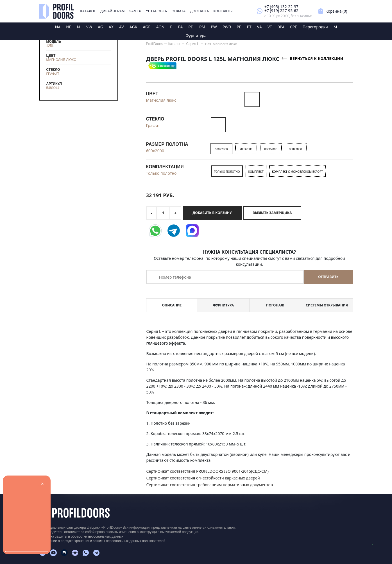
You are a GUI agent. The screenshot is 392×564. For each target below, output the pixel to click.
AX (111, 27)
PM (202, 27)
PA (181, 27)
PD (191, 27)
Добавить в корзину (212, 213)
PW (214, 27)
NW (89, 27)
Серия (192, 44)
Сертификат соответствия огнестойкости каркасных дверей (203, 478)
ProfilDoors (154, 44)
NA (58, 27)
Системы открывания (327, 305)
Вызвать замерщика (272, 213)
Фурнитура (196, 36)
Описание (172, 305)
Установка (156, 11)
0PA (281, 27)
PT (249, 27)
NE (69, 27)
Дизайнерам (113, 11)
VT (270, 27)
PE (239, 27)
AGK (133, 27)
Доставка (200, 11)
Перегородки (315, 27)
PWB (227, 27)
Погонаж (275, 305)
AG (100, 27)
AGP (147, 27)
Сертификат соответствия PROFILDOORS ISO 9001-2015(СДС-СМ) (208, 471)
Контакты (223, 11)
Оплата (178, 11)
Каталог (88, 11)
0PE (294, 27)
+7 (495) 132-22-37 (281, 7)
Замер (135, 11)
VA (260, 27)
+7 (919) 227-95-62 (281, 11)
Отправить (328, 277)
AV (122, 27)
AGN (160, 27)
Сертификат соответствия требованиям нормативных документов (210, 485)
